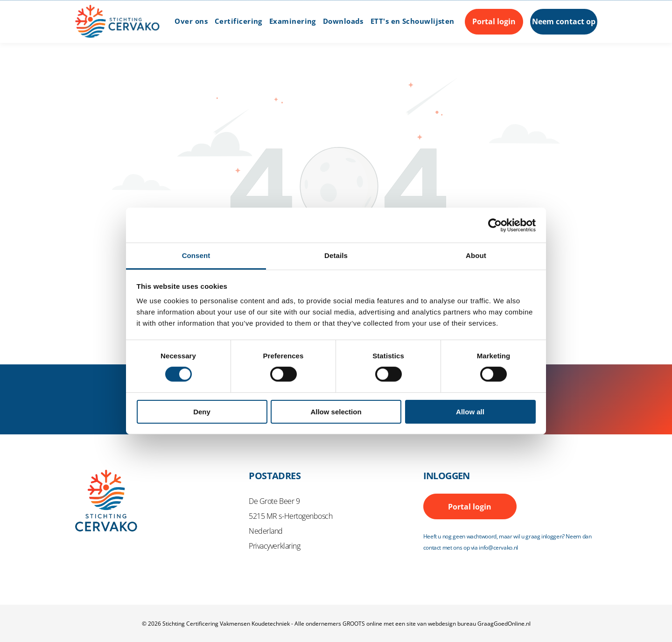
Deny (202, 412)
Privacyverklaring (274, 546)
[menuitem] (188, 21)
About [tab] (476, 255)
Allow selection (336, 412)
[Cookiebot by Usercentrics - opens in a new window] (495, 225)
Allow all (470, 412)
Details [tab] (336, 255)
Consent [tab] (196, 255)
